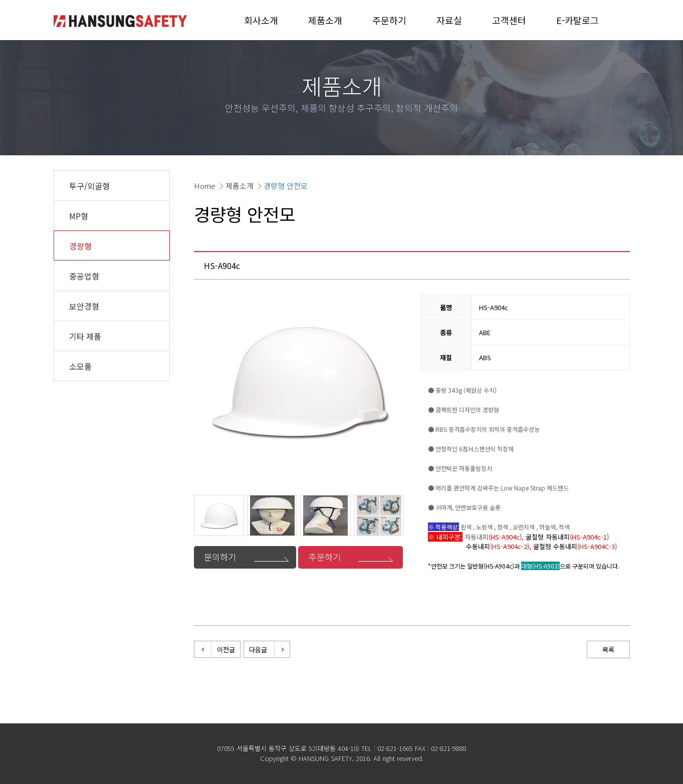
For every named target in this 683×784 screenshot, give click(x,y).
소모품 (80, 366)
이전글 (226, 649)
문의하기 (220, 557)
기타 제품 (85, 336)
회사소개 (261, 20)
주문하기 (389, 20)
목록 (608, 649)
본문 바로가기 (0, 0)
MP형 (79, 216)
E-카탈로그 (578, 20)
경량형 (80, 246)
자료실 (449, 20)
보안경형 (84, 306)
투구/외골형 (89, 186)
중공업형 (84, 276)
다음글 (258, 649)
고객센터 (509, 20)
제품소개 (325, 20)
